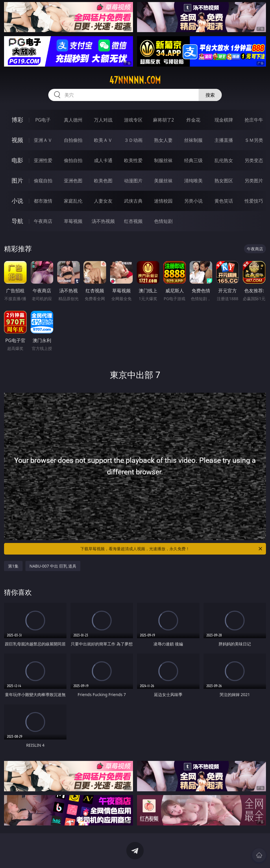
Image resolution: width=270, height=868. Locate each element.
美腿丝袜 (163, 181)
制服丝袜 (163, 160)
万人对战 (103, 120)
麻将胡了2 (163, 120)
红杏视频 (133, 221)
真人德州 (73, 120)
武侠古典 (133, 201)
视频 (17, 140)
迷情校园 (163, 201)
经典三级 (193, 160)
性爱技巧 (254, 201)
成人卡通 (103, 160)
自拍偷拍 (73, 140)
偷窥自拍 (43, 181)
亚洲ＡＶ (43, 140)
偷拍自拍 (73, 160)
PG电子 (43, 120)
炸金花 (193, 120)
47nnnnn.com (135, 80)
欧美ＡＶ (103, 140)
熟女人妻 (163, 140)
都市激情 (43, 201)
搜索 (210, 95)
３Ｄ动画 (133, 140)
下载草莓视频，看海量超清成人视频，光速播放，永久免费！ (172, 549)
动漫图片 (133, 181)
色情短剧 (163, 221)
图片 (17, 180)
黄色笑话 (224, 201)
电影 (17, 160)
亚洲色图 (73, 181)
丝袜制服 (193, 140)
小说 (17, 201)
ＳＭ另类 (254, 140)
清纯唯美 (193, 181)
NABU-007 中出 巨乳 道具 (53, 566)
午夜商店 (43, 221)
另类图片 (254, 181)
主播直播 (224, 140)
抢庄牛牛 (254, 120)
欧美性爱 (133, 160)
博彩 (17, 120)
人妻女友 (103, 201)
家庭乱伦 (73, 201)
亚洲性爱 (43, 160)
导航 (17, 221)
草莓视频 (73, 221)
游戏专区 (133, 120)
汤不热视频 (103, 221)
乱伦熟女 (224, 160)
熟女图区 (224, 181)
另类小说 (193, 201)
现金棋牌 (224, 120)
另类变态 (254, 160)
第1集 (13, 566)
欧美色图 (103, 181)
